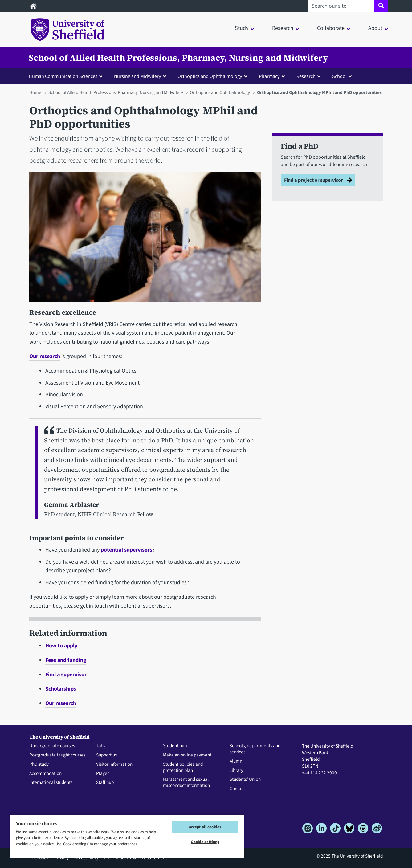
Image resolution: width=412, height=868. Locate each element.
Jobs (101, 746)
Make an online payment (187, 755)
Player (102, 774)
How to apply (61, 646)
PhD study (39, 764)
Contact (237, 789)
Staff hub (105, 783)
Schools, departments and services (255, 749)
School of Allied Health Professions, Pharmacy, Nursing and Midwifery (178, 58)
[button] (67, 76)
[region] (127, 836)
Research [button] (283, 28)
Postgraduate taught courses (57, 755)
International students (51, 783)
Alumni (237, 761)
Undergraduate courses (52, 746)
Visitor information (114, 764)
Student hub (175, 746)
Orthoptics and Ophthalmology (220, 92)
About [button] (375, 28)
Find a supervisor (66, 675)
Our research (45, 356)
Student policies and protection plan (183, 768)
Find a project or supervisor (313, 180)
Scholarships (61, 689)
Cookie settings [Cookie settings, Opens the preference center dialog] (205, 842)
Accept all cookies (205, 827)
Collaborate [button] (331, 28)
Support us (106, 755)
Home (35, 92)
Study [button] (242, 28)
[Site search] (381, 6)
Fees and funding (66, 660)
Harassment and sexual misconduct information (186, 783)
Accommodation (45, 774)
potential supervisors (126, 550)
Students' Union (245, 780)
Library (236, 771)
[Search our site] (341, 6)
